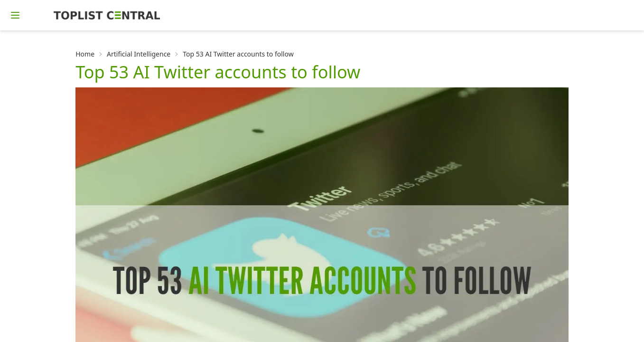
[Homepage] (107, 15)
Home (85, 54)
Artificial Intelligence (139, 54)
